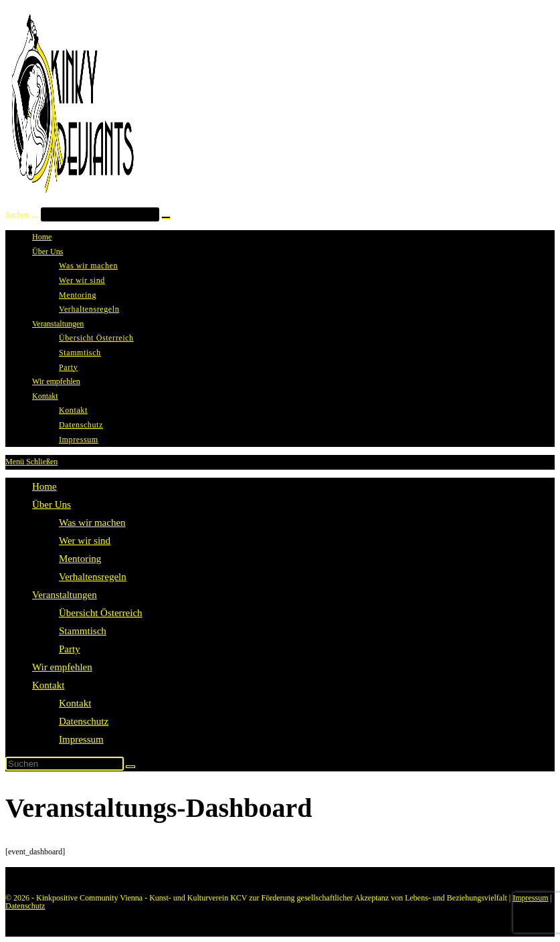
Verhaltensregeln (93, 577)
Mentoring (80, 559)
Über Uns (52, 504)
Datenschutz (84, 721)
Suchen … (22, 215)
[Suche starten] (130, 767)
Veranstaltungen (65, 595)
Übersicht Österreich (101, 613)
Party (70, 649)
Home (44, 486)
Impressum (81, 739)
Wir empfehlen (62, 667)
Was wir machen (92, 523)
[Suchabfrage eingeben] (65, 764)
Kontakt (48, 685)
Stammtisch (83, 631)
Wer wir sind (85, 541)
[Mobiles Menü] (31, 462)
